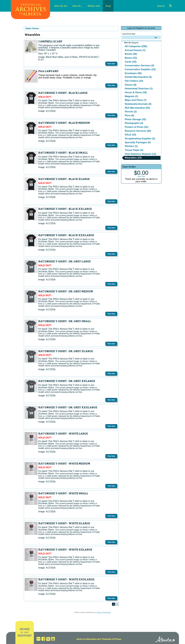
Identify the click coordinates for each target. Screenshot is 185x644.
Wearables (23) (133, 158)
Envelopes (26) (133, 73)
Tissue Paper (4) (134, 150)
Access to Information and (89, 639)
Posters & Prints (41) (137, 127)
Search (164, 6)
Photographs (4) (134, 123)
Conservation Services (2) (140, 65)
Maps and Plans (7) (136, 100)
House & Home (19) (136, 92)
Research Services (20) (138, 131)
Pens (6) (129, 115)
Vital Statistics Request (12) (141, 154)
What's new (94, 6)
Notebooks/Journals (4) (138, 104)
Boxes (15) (131, 58)
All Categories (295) (136, 46)
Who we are (61, 6)
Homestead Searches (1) (139, 89)
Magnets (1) (132, 96)
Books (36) (131, 54)
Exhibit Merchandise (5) (138, 77)
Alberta (165, 640)
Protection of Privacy (112, 639)
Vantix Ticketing (103, 612)
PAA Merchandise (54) (137, 108)
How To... (77, 6)
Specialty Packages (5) (138, 142)
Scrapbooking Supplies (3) (140, 139)
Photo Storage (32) (135, 119)
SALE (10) (131, 135)
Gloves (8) (131, 85)
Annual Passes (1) (135, 50)
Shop (108, 6)
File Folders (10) (134, 81)
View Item (111, 64)
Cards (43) (131, 62)
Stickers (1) (131, 146)
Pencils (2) (131, 112)
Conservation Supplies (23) (140, 69)
